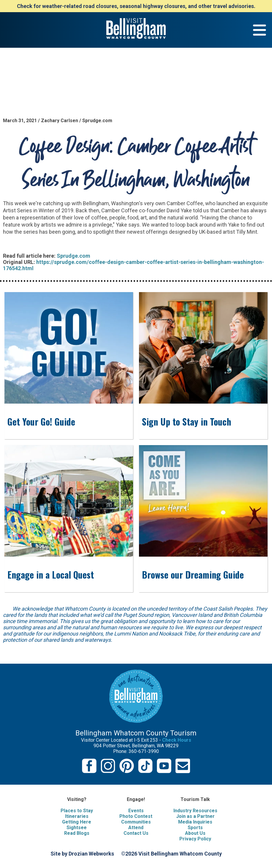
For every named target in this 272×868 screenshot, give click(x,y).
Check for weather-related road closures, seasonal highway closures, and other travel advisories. (136, 6)
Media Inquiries (195, 822)
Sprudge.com (73, 256)
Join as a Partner (195, 816)
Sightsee (77, 828)
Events (136, 811)
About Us (195, 833)
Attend (136, 828)
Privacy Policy (195, 839)
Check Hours (177, 740)
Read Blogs (77, 833)
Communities (136, 822)
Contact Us (136, 833)
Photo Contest (136, 816)
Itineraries (77, 816)
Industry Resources (195, 811)
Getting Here (77, 822)
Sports (195, 828)
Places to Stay (77, 811)
